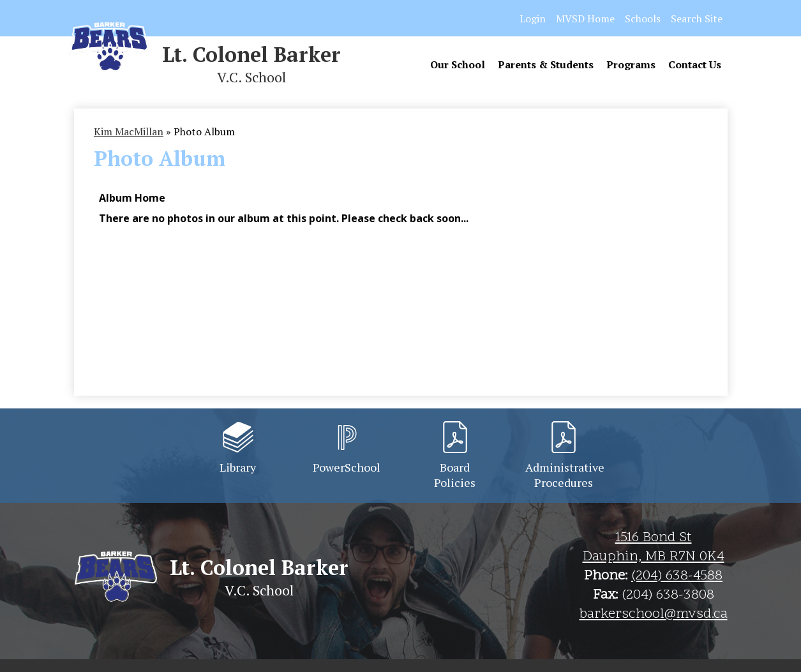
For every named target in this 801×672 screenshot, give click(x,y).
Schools (643, 19)
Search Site (697, 19)
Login (533, 19)
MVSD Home (585, 19)
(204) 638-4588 (677, 576)
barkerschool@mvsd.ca (654, 615)
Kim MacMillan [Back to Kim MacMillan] (129, 131)
